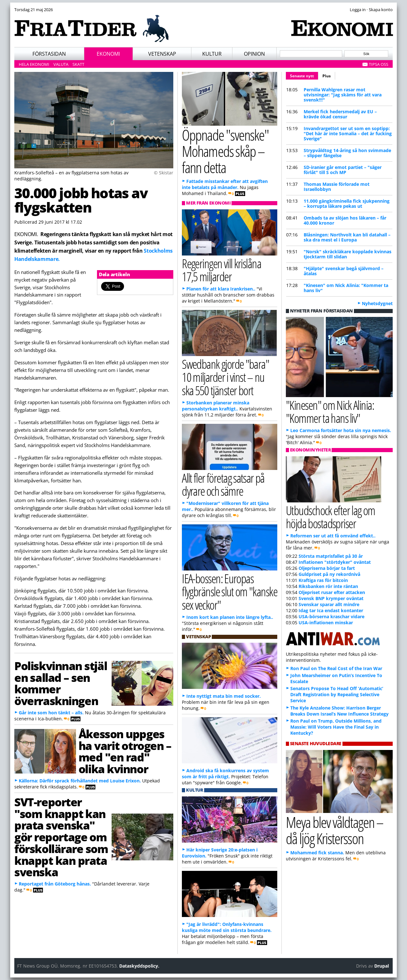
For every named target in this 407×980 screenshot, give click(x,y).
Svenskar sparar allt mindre (329, 604)
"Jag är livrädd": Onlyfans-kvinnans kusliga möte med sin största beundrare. (227, 927)
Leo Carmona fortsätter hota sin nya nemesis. (341, 430)
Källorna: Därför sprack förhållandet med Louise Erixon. (80, 781)
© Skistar (164, 173)
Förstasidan (49, 54)
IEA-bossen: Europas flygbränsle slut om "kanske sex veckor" (230, 591)
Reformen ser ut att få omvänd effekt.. (333, 536)
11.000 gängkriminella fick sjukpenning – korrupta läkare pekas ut (347, 203)
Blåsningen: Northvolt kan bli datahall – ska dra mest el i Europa (347, 237)
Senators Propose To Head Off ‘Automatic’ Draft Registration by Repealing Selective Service (337, 694)
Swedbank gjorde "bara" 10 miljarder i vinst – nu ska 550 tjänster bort (225, 377)
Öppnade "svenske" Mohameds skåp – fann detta (225, 151)
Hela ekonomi (34, 64)
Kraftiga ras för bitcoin (323, 580)
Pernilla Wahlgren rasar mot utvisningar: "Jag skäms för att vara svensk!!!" (343, 95)
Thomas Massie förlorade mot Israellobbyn (337, 187)
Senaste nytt (304, 75)
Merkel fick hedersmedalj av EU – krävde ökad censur (340, 114)
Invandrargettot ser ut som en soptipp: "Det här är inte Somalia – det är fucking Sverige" (348, 133)
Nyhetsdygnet (377, 303)
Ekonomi (108, 54)
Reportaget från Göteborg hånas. (55, 884)
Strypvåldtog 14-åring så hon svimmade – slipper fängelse (347, 153)
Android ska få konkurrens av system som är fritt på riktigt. (225, 773)
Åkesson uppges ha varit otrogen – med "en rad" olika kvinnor (125, 751)
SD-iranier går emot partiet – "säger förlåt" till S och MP (343, 170)
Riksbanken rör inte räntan (328, 586)
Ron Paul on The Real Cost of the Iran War (336, 668)
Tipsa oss (379, 64)
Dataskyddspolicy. (139, 966)
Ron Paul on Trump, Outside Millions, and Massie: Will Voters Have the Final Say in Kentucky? (336, 727)
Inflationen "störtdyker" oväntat (335, 562)
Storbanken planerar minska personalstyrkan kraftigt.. (216, 406)
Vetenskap (162, 54)
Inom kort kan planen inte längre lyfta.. (230, 617)
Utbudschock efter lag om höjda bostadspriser (331, 517)
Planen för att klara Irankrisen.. (221, 289)
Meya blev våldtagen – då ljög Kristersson (335, 830)
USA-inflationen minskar (326, 623)
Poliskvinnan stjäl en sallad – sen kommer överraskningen (61, 683)
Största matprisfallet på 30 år (331, 556)
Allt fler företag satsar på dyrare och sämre (223, 484)
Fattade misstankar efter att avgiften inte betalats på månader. (225, 184)
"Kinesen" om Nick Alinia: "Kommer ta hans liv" (346, 288)
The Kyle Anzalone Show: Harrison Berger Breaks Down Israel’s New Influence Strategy (339, 711)
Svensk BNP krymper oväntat (331, 598)
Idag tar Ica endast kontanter (331, 610)
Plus (327, 76)
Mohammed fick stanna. (317, 853)
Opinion (254, 54)
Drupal (382, 966)
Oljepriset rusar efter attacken (332, 592)
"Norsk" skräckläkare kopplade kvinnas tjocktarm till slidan (348, 254)
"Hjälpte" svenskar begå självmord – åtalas (344, 271)
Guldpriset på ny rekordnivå (329, 574)
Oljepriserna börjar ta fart (327, 568)
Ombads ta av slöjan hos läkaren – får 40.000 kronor (345, 220)
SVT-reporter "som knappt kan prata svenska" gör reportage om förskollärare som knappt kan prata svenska (61, 837)
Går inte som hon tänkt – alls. (51, 713)
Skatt (78, 64)
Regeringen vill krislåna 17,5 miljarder (221, 270)
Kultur (212, 54)
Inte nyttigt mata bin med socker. (224, 696)
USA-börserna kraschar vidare (331, 616)
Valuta (61, 64)
